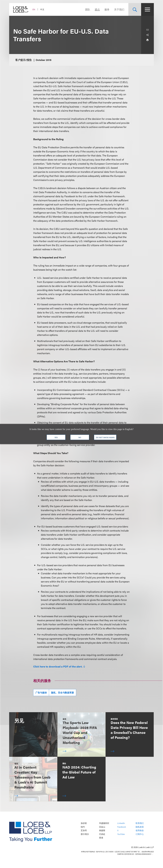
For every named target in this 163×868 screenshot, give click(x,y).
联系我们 (140, 823)
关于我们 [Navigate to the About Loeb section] (119, 9)
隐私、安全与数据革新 (63, 693)
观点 (97, 9)
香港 (101, 838)
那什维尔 (85, 834)
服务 (107, 9)
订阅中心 (140, 834)
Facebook (122, 827)
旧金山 (102, 827)
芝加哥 (84, 830)
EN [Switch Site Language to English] (34, 9)
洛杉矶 (84, 823)
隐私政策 (140, 827)
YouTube (121, 834)
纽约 (83, 827)
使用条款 (140, 830)
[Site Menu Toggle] (147, 9)
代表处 (102, 834)
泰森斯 (102, 830)
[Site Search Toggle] (135, 9)
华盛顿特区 (104, 823)
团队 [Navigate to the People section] (88, 9)
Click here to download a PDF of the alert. (58, 666)
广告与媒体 (41, 693)
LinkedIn (121, 823)
